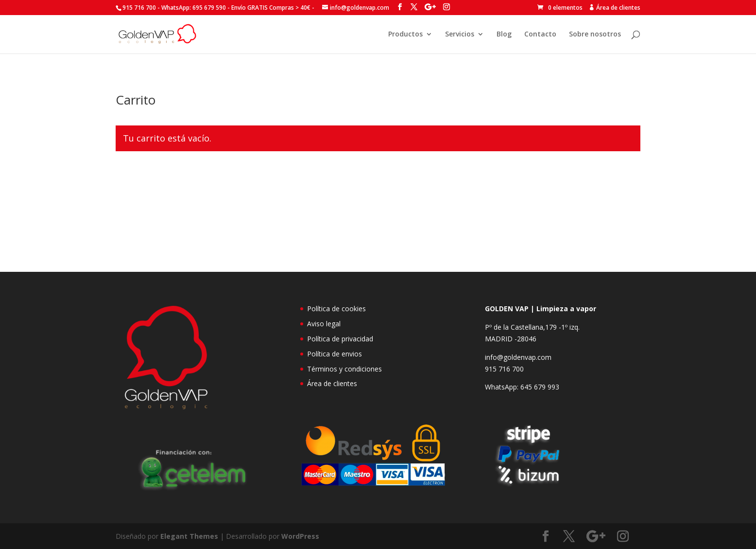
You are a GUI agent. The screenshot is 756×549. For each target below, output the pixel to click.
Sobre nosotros (595, 35)
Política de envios (335, 354)
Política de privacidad (340, 339)
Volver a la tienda (162, 180)
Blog (504, 35)
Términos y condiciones (344, 369)
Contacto (540, 35)
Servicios (460, 35)
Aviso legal (324, 324)
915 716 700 (504, 369)
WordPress (300, 536)
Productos (405, 35)
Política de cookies (336, 309)
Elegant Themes (189, 536)
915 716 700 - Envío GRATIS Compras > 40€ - (218, 8)
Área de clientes (332, 383)
